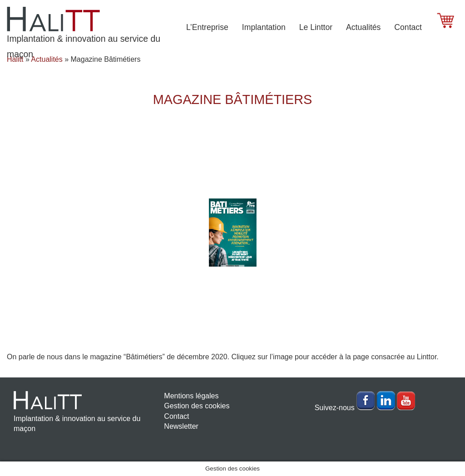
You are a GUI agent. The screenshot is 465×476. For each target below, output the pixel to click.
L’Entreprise (207, 27)
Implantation (264, 27)
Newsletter (181, 426)
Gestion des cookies (197, 406)
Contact (408, 27)
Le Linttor (316, 27)
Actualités (363, 27)
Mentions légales (191, 396)
